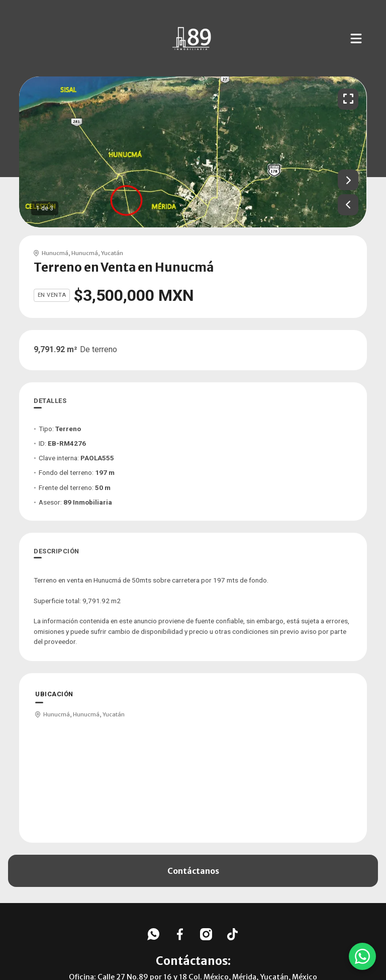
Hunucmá (55, 253)
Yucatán (112, 253)
